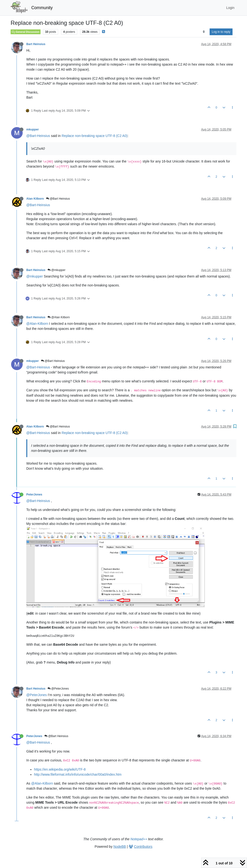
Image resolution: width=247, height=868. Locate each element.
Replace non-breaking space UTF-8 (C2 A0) (95, 136)
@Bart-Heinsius (38, 136)
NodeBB (120, 847)
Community (42, 8)
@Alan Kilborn (59, 317)
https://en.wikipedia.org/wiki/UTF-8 (60, 769)
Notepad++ (139, 839)
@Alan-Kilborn (37, 324)
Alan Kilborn (35, 199)
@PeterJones (58, 689)
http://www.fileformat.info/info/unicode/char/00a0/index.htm (78, 774)
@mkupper (56, 270)
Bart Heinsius (36, 44)
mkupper (33, 129)
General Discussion (26, 32)
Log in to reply (221, 32)
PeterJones (34, 495)
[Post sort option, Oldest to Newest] (204, 32)
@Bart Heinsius (58, 199)
